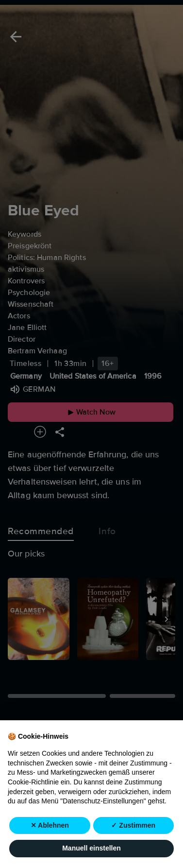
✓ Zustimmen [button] (133, 825)
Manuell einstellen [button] (91, 849)
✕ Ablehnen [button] (50, 825)
